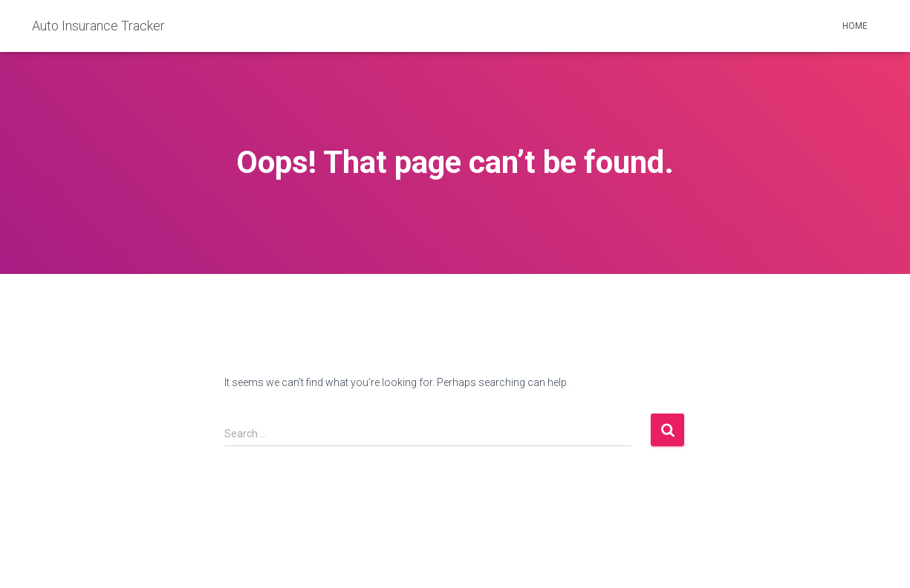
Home (855, 26)
